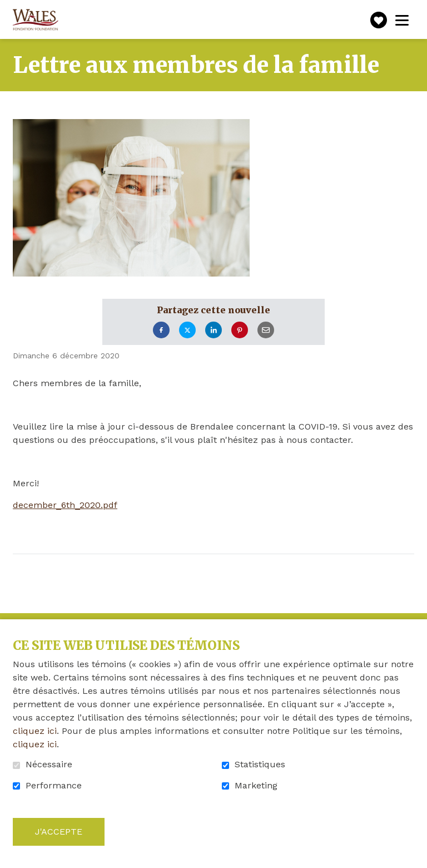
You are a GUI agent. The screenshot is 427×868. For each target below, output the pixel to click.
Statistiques (260, 765)
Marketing (256, 786)
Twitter (187, 330)
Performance (54, 786)
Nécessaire (49, 765)
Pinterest (240, 330)
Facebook (161, 330)
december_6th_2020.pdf (65, 505)
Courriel (266, 330)
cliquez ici (35, 731)
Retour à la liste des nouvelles (121, 569)
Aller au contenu (9, 9)
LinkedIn (213, 330)
